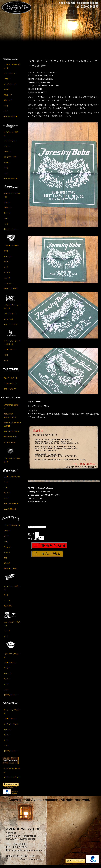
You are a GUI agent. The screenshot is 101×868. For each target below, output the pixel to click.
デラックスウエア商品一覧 (12, 197)
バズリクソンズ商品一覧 (12, 658)
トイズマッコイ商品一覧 (12, 136)
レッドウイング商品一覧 (12, 590)
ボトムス (7, 275)
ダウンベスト (9, 321)
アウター (7, 81)
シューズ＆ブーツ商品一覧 (12, 626)
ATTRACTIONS (9, 444)
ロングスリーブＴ (10, 86)
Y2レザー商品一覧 (10, 380)
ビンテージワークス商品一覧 (12, 462)
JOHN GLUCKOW (10, 291)
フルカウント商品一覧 (12, 479)
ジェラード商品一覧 (11, 248)
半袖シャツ (8, 102)
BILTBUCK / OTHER (11, 433)
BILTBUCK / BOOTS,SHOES (10, 418)
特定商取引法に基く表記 (12, 772)
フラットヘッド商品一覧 (12, 714)
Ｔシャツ (7, 92)
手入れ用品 (8, 608)
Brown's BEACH (10, 511)
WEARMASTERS (10, 439)
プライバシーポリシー (12, 779)
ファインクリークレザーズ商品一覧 (12, 345)
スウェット (8, 154)
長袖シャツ (8, 97)
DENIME (7, 565)
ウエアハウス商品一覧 (12, 527)
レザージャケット (10, 75)
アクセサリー (9, 285)
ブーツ (6, 597)
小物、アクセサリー (11, 391)
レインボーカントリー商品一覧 (12, 309)
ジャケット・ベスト (11, 726)
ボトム (6, 538)
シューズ (7, 280)
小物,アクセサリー (10, 119)
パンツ (6, 113)
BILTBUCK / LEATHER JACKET (12, 426)
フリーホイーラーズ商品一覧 (12, 68)
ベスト (6, 108)
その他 (6, 362)
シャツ (6, 170)
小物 (5, 560)
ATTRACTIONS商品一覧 (12, 409)
